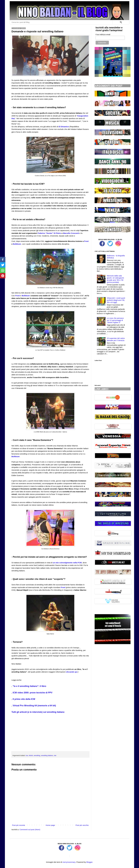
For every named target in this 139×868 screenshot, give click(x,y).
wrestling (37, 755)
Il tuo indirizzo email (103, 34)
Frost (86, 241)
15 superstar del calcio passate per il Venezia (116, 339)
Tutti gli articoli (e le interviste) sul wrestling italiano (38, 712)
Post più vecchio (82, 825)
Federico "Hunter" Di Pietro (49, 233)
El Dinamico (64, 127)
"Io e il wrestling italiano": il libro (29, 686)
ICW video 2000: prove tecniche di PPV (33, 693)
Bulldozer (17, 244)
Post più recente (19, 825)
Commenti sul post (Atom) (30, 829)
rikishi (31, 755)
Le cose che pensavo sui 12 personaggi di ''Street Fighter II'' (115, 320)
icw (27, 755)
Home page (50, 825)
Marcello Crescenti (71, 233)
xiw (55, 755)
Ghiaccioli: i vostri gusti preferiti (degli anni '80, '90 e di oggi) (116, 300)
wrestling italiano (47, 755)
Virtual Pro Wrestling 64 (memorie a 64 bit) (34, 706)
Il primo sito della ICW (24, 699)
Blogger (89, 862)
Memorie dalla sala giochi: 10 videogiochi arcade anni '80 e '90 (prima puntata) (115, 279)
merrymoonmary (69, 862)
